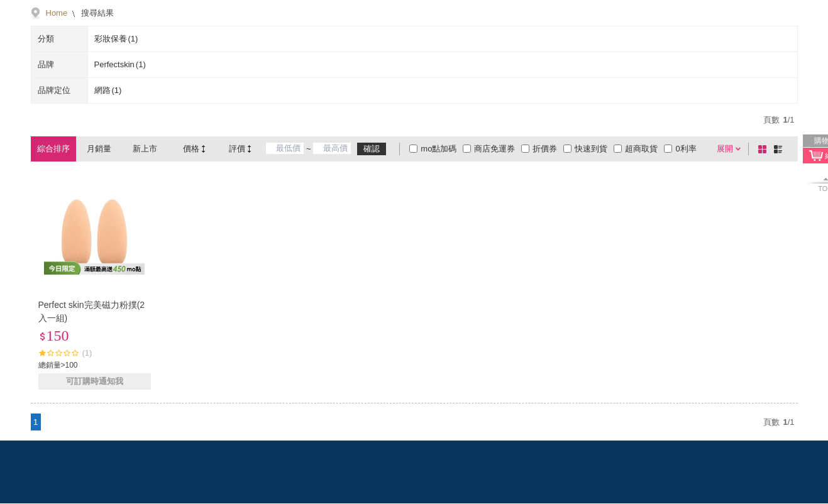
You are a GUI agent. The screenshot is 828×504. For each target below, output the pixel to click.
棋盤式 (765, 149)
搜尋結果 (96, 13)
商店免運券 (494, 149)
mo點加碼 (439, 149)
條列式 (780, 149)
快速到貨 (591, 149)
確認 (372, 149)
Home (57, 13)
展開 (725, 149)
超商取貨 (641, 149)
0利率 (686, 149)
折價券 (545, 149)
